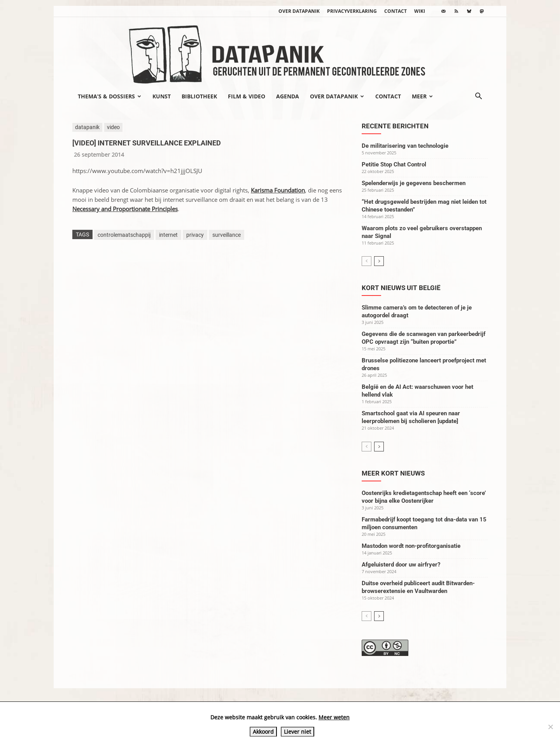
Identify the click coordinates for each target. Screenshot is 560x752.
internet (168, 235)
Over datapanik (299, 11)
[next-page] (379, 261)
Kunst (162, 96)
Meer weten (334, 717)
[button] (478, 97)
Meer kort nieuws (393, 473)
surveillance (227, 235)
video (113, 127)
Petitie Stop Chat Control (394, 164)
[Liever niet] (550, 727)
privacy (195, 235)
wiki (420, 11)
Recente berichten (395, 126)
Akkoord (263, 732)
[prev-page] (367, 261)
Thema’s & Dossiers (109, 96)
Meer (422, 96)
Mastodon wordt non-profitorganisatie (411, 546)
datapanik (87, 127)
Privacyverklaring (352, 11)
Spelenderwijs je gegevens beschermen (414, 183)
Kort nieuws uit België (401, 288)
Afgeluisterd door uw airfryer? (401, 565)
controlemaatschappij (124, 235)
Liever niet (297, 732)
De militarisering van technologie (405, 146)
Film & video (247, 96)
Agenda (288, 96)
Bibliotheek (199, 96)
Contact (395, 11)
